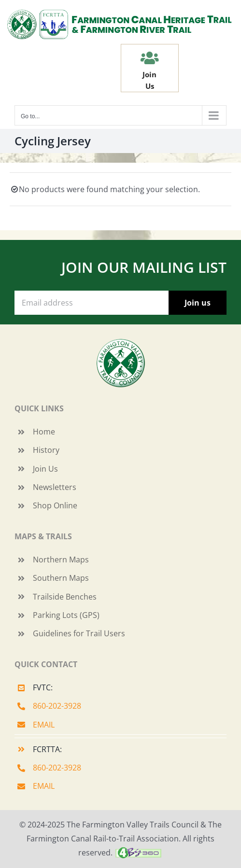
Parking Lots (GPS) (66, 615)
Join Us (45, 469)
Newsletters (55, 487)
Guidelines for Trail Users (79, 633)
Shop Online (55, 505)
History (46, 450)
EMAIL (44, 725)
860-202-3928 (57, 706)
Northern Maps (61, 560)
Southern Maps (61, 578)
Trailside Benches (65, 597)
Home (44, 432)
